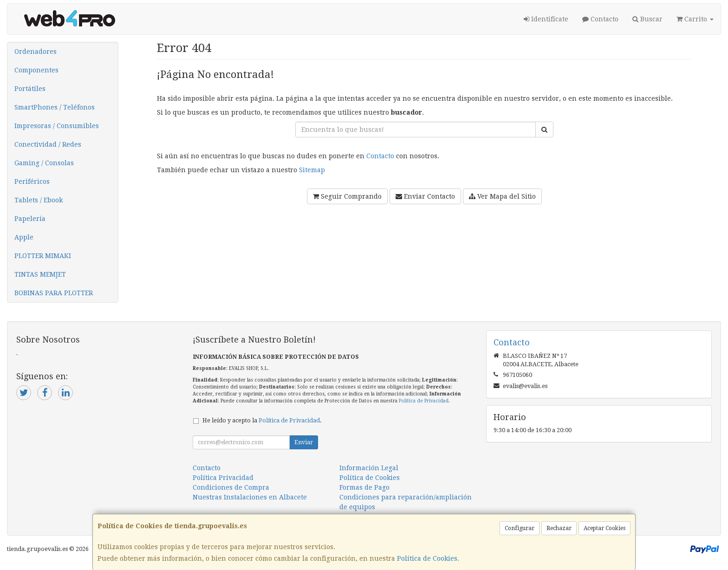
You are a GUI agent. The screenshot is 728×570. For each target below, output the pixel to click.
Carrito (695, 19)
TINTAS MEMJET (40, 274)
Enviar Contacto (425, 196)
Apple (24, 237)
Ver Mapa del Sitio (502, 196)
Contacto (600, 19)
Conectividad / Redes (48, 144)
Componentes (36, 70)
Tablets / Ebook (39, 200)
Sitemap (312, 170)
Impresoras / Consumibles (57, 126)
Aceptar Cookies (604, 528)
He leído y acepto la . (262, 420)
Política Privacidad (223, 478)
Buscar (647, 19)
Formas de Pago (364, 487)
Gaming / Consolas (44, 163)
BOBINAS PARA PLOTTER (54, 293)
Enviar (304, 442)
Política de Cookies (427, 558)
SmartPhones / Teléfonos (55, 107)
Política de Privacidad (424, 401)
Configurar (520, 528)
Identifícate (546, 19)
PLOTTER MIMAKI (43, 256)
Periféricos (32, 181)
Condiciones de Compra (231, 487)
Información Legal (369, 468)
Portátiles (30, 89)
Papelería (30, 219)
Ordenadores (36, 52)
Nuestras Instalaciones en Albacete (250, 497)
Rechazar (559, 528)
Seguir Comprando (347, 196)
